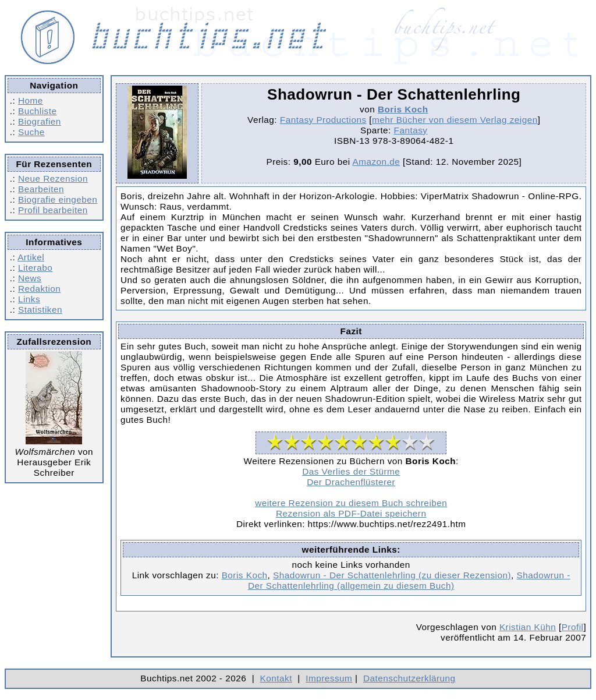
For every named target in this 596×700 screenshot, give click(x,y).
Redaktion (39, 289)
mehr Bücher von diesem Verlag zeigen (455, 120)
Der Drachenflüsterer (351, 482)
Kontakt (276, 678)
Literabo (35, 268)
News (30, 278)
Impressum (329, 678)
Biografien (40, 121)
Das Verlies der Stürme (351, 471)
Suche (31, 132)
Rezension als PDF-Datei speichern (351, 513)
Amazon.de (376, 162)
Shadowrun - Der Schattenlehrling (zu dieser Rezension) (392, 575)
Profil (573, 627)
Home (31, 100)
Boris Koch (403, 109)
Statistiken (40, 310)
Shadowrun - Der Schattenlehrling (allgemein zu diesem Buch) (409, 580)
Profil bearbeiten (53, 210)
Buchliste (37, 111)
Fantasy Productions (323, 120)
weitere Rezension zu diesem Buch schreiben (351, 503)
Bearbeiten (41, 189)
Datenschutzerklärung (409, 678)
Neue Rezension (53, 178)
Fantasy (411, 130)
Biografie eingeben (58, 199)
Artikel (31, 257)
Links (29, 299)
